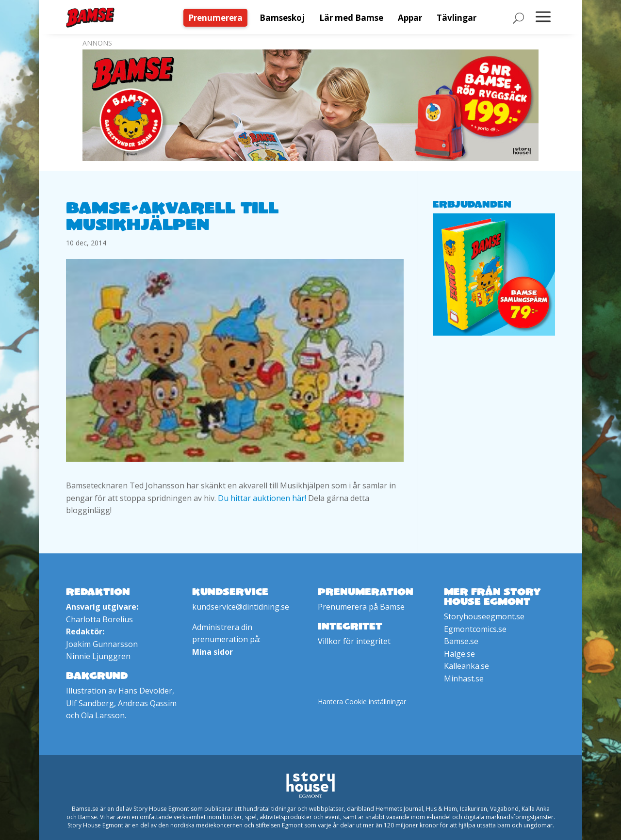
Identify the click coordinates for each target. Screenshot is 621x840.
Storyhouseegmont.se (484, 616)
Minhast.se (464, 678)
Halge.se (459, 654)
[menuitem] (218, 18)
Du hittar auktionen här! (262, 498)
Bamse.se (461, 641)
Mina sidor (212, 652)
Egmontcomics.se (475, 629)
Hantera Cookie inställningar (362, 702)
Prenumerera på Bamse (361, 607)
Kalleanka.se (466, 666)
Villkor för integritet (354, 641)
